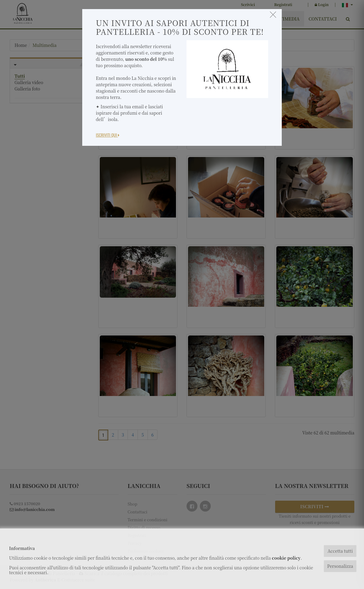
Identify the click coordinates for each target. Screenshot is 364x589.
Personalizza (340, 566)
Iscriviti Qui (108, 135)
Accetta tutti (340, 551)
